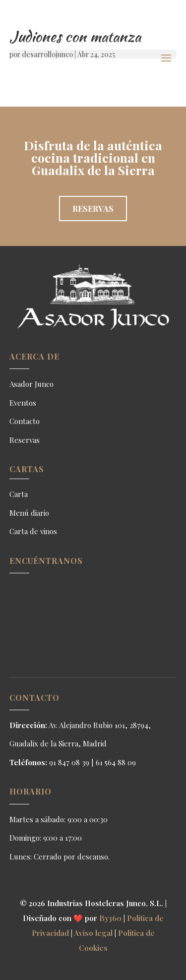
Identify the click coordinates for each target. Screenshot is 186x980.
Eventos (23, 403)
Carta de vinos (33, 531)
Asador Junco (31, 384)
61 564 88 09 (116, 762)
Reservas (93, 209)
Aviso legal (93, 933)
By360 (110, 918)
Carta (19, 494)
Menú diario (29, 513)
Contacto (25, 421)
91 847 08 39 (69, 762)
